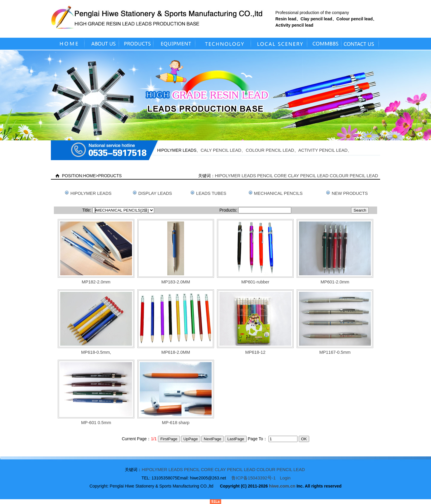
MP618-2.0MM (176, 352)
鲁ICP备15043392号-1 (254, 478)
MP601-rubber (255, 282)
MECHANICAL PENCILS (278, 193)
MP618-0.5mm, (96, 352)
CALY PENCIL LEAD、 (223, 150)
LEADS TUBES (211, 193)
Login (285, 478)
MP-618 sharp (176, 423)
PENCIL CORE (272, 176)
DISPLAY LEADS (155, 193)
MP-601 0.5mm (96, 423)
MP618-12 (255, 352)
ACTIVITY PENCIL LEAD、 (325, 150)
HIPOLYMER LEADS (235, 176)
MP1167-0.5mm (335, 352)
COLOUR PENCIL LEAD (270, 150)
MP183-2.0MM (176, 282)
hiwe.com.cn (282, 486)
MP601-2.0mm (335, 282)
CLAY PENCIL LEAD (308, 176)
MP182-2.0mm (96, 282)
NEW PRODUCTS (350, 193)
